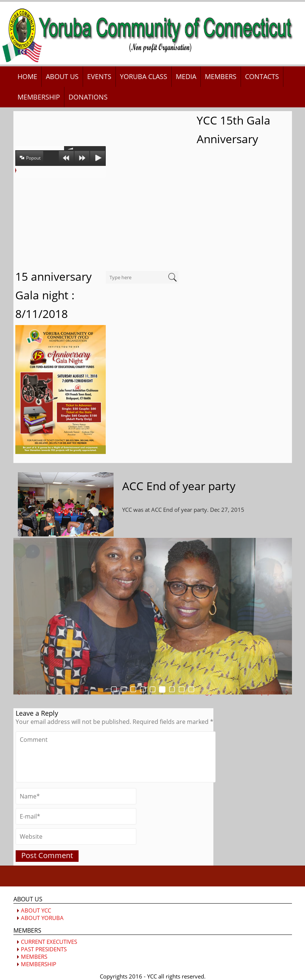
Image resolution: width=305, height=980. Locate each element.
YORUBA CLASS (144, 76)
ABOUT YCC (36, 910)
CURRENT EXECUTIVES (49, 942)
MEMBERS (221, 76)
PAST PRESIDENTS (44, 949)
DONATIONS (88, 97)
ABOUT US (62, 76)
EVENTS (99, 76)
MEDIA (186, 76)
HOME (27, 76)
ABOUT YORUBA (42, 918)
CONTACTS (262, 76)
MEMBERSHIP (39, 97)
